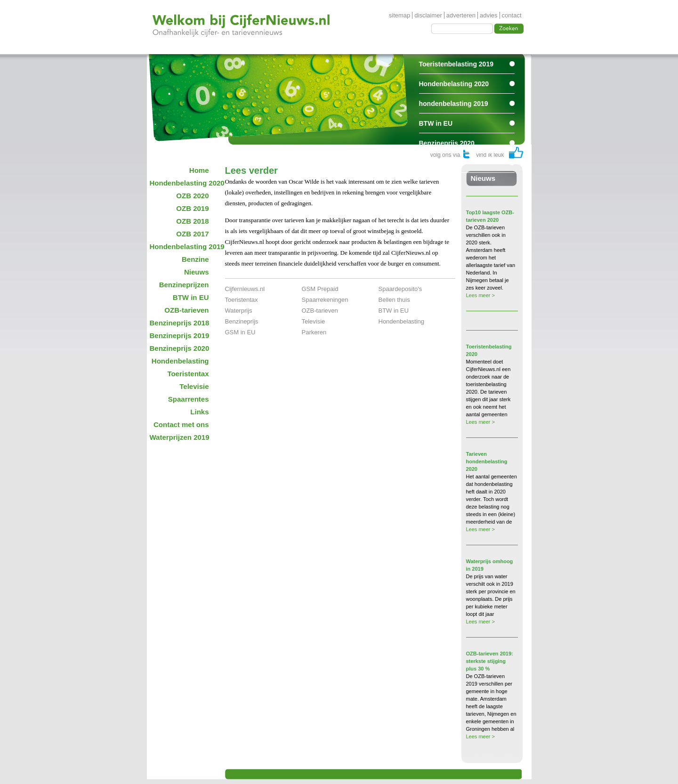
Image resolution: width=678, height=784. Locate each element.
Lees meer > (480, 295)
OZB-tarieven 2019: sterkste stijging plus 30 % (490, 661)
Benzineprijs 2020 (447, 143)
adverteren (461, 15)
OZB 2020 (192, 196)
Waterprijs (239, 311)
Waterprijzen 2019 (180, 437)
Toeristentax (188, 374)
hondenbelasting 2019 (454, 104)
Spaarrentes (438, 163)
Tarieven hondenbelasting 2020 (487, 461)
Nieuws (197, 272)
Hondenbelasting (180, 361)
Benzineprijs (242, 321)
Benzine (195, 259)
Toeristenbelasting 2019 (456, 64)
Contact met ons (181, 424)
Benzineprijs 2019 (180, 335)
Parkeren (314, 332)
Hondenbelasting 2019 (182, 247)
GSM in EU (240, 332)
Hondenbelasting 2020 (454, 84)
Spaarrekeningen (325, 300)
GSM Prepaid (320, 289)
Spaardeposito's (400, 289)
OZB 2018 (192, 221)
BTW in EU (436, 123)
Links (199, 412)
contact (512, 15)
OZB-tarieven (186, 310)
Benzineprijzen (184, 285)
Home (199, 170)
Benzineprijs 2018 (180, 323)
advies (489, 15)
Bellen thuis (394, 300)
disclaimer (428, 15)
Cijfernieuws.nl (245, 289)
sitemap (400, 15)
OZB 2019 (192, 208)
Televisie (194, 386)
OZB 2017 (192, 234)
